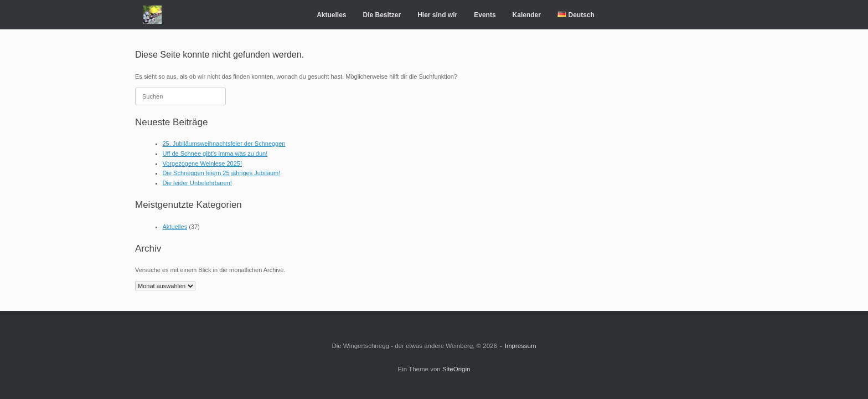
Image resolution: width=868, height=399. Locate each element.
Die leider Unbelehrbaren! (197, 183)
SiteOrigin (456, 369)
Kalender (527, 15)
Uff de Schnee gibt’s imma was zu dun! (215, 154)
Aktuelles (331, 15)
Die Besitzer (382, 15)
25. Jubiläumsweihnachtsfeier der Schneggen (224, 144)
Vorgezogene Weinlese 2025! (203, 163)
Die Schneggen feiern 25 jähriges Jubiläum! (222, 173)
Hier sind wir (437, 15)
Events (485, 15)
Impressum (521, 346)
